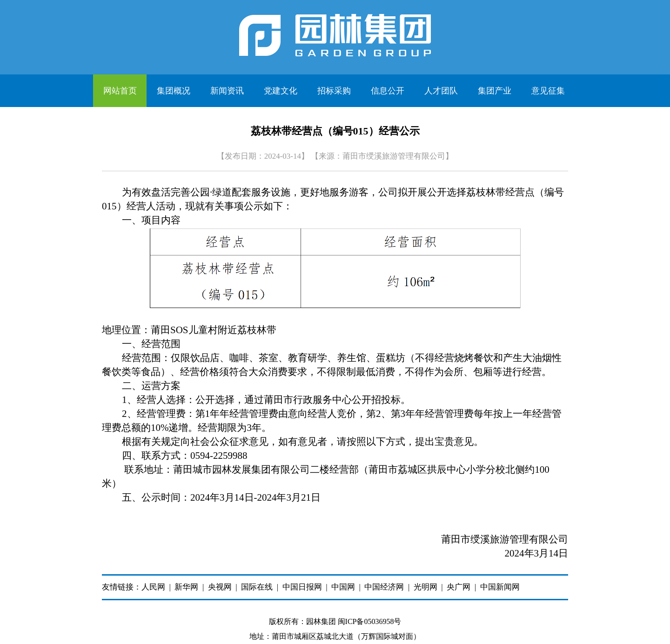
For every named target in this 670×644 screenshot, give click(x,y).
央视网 (220, 587)
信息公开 (388, 91)
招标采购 (334, 91)
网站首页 (120, 91)
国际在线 (257, 587)
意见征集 (548, 91)
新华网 (186, 587)
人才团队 (441, 91)
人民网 (153, 587)
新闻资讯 (227, 91)
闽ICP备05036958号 (370, 621)
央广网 (459, 587)
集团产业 (495, 91)
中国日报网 (302, 587)
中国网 (343, 587)
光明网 (425, 587)
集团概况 (174, 91)
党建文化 (281, 91)
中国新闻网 (500, 587)
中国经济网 (384, 587)
